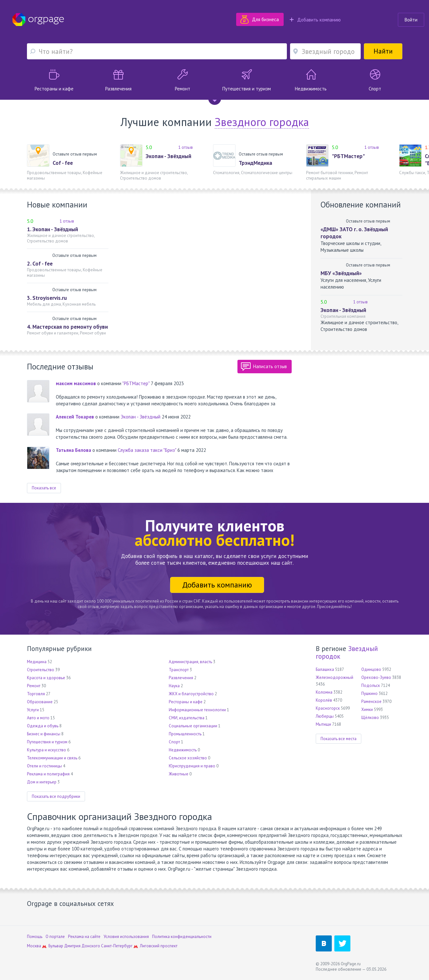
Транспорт (179, 670)
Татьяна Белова (73, 450)
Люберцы (325, 716)
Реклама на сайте (84, 937)
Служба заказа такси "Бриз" (147, 450)
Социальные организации (193, 726)
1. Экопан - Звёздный (52, 229)
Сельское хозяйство (188, 758)
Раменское (371, 701)
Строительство (41, 670)
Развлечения (181, 678)
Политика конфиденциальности (182, 937)
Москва (34, 946)
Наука (174, 686)
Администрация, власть (190, 662)
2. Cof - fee (40, 264)
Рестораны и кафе (186, 702)
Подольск (371, 685)
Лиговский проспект (159, 946)
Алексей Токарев (75, 417)
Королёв (324, 700)
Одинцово (371, 669)
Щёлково (370, 718)
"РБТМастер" (348, 156)
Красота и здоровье (46, 678)
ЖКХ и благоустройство (191, 694)
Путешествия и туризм (47, 742)
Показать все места (339, 739)
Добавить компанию (315, 20)
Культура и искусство (47, 750)
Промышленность (185, 734)
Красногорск (328, 708)
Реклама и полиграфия (48, 774)
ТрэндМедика (255, 163)
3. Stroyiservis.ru (47, 298)
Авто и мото (38, 718)
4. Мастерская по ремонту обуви (67, 327)
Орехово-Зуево (376, 677)
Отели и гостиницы (44, 766)
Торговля (36, 694)
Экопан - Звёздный (168, 156)
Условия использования (126, 937)
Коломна (324, 692)
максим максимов (76, 383)
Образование (40, 702)
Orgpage (38, 20)
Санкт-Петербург (117, 946)
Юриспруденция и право (192, 766)
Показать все (44, 488)
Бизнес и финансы (44, 734)
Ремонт (34, 686)
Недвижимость (183, 750)
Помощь (35, 937)
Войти (411, 20)
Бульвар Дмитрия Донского (74, 946)
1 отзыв (186, 147)
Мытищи (323, 724)
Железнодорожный (335, 677)
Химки (367, 710)
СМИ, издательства (187, 718)
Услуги (33, 710)
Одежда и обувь (43, 726)
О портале (55, 937)
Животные (179, 774)
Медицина (37, 662)
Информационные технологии (197, 710)
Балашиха (325, 669)
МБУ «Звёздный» (341, 273)
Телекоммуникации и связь (52, 758)
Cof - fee (63, 163)
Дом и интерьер (42, 782)
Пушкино (369, 693)
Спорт (174, 742)
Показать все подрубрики (56, 796)
